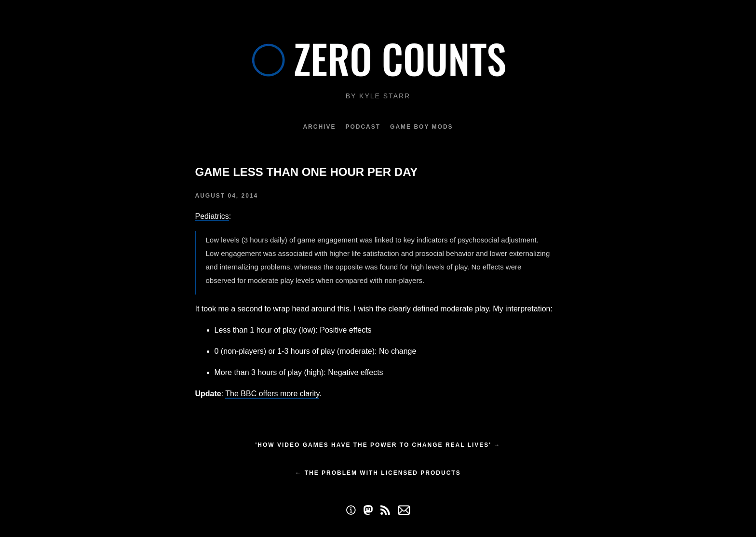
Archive (319, 127)
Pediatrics (212, 216)
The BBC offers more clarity (272, 394)
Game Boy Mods (421, 127)
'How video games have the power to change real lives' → (378, 445)
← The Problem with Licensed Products (378, 473)
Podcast (363, 127)
